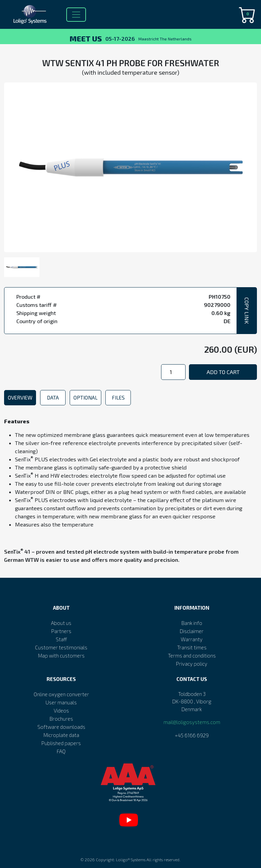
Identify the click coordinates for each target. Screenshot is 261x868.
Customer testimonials (61, 647)
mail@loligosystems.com (192, 722)
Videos (61, 710)
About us (61, 623)
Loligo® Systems (131, 860)
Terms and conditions (192, 655)
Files (118, 398)
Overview (20, 398)
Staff (61, 639)
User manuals (61, 702)
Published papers (61, 743)
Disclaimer (192, 631)
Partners (61, 631)
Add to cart (223, 372)
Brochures (61, 719)
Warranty (192, 639)
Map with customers (61, 655)
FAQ (61, 751)
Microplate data (61, 735)
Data (53, 398)
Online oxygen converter (61, 694)
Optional (85, 398)
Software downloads (61, 727)
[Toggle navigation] (76, 15)
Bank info (192, 623)
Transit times (192, 647)
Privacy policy (192, 664)
